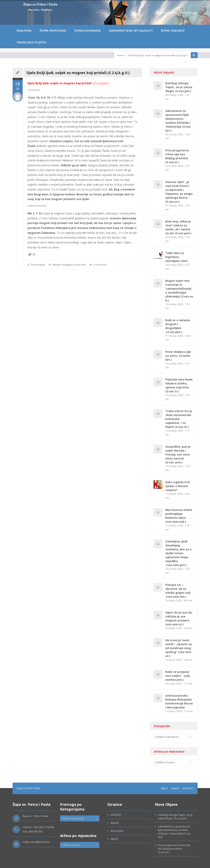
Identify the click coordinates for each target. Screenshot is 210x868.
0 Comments (100, 265)
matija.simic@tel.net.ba (36, 842)
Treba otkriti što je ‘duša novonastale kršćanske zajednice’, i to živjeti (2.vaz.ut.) (179, 419)
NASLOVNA (24, 31)
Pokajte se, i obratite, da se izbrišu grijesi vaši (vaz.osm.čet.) (178, 591)
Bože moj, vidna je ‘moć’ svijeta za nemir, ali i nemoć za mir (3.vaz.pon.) (178, 227)
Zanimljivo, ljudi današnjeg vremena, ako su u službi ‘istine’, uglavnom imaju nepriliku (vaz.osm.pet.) (178, 553)
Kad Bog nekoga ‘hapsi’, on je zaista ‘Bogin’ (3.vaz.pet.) (179, 87)
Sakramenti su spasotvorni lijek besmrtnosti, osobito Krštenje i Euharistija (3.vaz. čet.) (178, 121)
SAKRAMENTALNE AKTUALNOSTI (131, 31)
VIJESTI (164, 788)
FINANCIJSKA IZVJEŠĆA (32, 42)
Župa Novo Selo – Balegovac (177, 13)
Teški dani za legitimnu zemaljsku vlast (177, 257)
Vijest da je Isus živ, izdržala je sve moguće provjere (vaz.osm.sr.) (179, 618)
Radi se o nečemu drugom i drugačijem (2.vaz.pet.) (178, 326)
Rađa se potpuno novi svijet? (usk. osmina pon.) (178, 676)
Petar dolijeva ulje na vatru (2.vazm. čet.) (178, 356)
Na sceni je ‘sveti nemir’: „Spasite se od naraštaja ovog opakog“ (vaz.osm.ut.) (179, 648)
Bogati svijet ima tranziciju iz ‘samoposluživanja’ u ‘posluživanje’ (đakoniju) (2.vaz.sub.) (179, 290)
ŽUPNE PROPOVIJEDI (53, 31)
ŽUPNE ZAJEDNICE (173, 31)
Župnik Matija (38, 265)
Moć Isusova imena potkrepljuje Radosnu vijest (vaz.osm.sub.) (179, 516)
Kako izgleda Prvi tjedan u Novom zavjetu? (178, 486)
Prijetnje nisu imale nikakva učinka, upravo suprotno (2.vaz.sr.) (179, 385)
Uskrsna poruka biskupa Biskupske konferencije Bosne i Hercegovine (179, 701)
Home (121, 55)
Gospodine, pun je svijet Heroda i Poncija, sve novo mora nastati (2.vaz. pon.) (178, 454)
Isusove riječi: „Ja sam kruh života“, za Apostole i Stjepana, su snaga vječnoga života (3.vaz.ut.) (179, 192)
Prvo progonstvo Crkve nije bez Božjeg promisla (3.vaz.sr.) (177, 156)
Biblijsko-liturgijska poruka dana (69, 265)
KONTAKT (188, 788)
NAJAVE (175, 788)
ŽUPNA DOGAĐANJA (88, 31)
